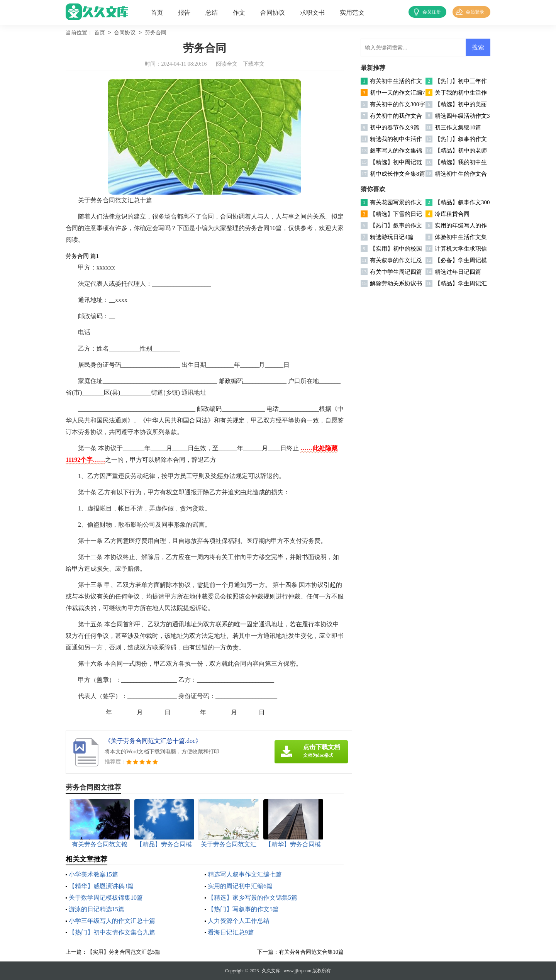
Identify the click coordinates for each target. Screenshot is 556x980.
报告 (184, 13)
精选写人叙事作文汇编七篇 (245, 874)
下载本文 (254, 64)
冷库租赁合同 (452, 214)
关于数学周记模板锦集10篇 (106, 898)
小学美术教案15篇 (93, 874)
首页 (157, 13)
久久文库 (271, 971)
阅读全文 (227, 64)
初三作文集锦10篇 (458, 127)
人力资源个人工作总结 (239, 921)
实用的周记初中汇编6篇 (240, 886)
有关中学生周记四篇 (396, 272)
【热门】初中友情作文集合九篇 (112, 932)
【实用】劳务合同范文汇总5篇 (124, 952)
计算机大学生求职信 (461, 249)
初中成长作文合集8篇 (398, 174)
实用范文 (352, 13)
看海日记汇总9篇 (231, 932)
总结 (212, 13)
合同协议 (273, 13)
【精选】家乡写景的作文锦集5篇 (253, 898)
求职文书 (312, 13)
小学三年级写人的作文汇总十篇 (112, 921)
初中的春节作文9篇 (395, 127)
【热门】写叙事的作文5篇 (243, 909)
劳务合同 (156, 33)
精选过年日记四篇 (458, 272)
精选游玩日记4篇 (392, 237)
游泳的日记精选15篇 (97, 909)
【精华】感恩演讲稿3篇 (101, 886)
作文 (239, 13)
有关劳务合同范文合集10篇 (311, 952)
